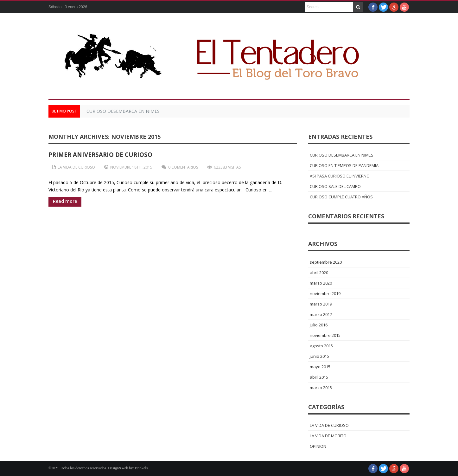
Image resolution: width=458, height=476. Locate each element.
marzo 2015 (321, 388)
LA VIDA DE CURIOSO (76, 167)
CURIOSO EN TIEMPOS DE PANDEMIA (344, 165)
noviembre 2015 (325, 335)
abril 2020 (319, 273)
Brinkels (141, 468)
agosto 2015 (321, 346)
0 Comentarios (183, 167)
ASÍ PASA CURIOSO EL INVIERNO (340, 176)
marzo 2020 (321, 283)
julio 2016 (319, 325)
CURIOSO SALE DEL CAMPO (335, 186)
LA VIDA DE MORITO (328, 436)
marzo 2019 (321, 304)
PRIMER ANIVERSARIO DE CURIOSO (100, 154)
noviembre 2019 (325, 293)
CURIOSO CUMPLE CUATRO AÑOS (341, 197)
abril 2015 (319, 377)
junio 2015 (319, 356)
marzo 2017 (321, 314)
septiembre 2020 (326, 262)
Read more (65, 201)
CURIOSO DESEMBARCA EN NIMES (123, 111)
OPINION (318, 446)
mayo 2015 (320, 367)
